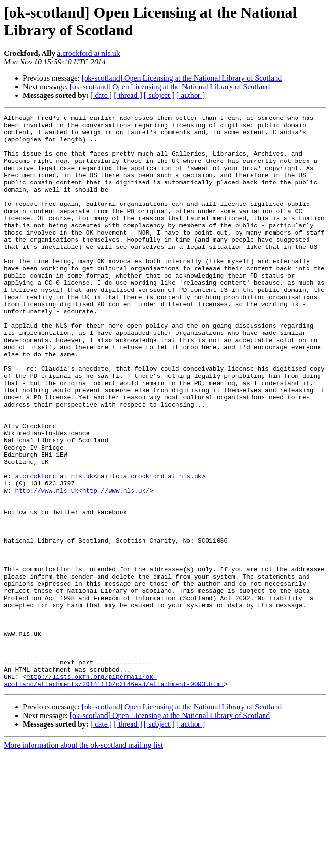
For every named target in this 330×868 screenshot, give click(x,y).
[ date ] (101, 95)
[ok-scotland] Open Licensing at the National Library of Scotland (182, 78)
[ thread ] (128, 95)
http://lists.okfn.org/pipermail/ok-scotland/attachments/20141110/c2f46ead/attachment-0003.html (114, 794)
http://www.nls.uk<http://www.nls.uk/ (82, 566)
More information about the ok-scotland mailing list (83, 860)
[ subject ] (159, 95)
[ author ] (191, 95)
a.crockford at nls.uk (88, 53)
